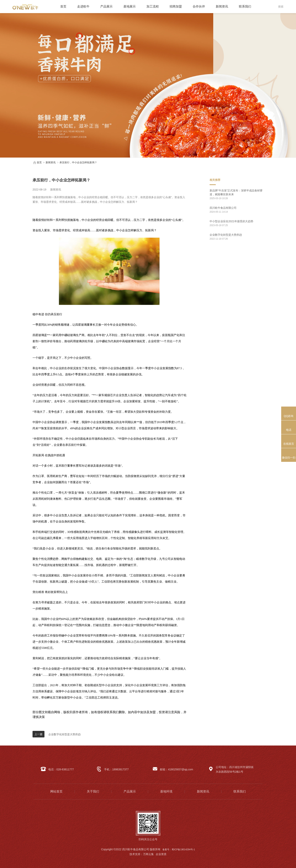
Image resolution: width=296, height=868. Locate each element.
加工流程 (153, 6)
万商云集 (148, 854)
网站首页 (56, 791)
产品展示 (106, 6)
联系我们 (245, 6)
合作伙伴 (199, 6)
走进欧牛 (83, 6)
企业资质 (161, 854)
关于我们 (93, 791)
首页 (63, 6)
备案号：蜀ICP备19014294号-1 (179, 850)
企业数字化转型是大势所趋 (64, 734)
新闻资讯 (222, 6)
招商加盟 (176, 6)
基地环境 (166, 791)
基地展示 (130, 6)
